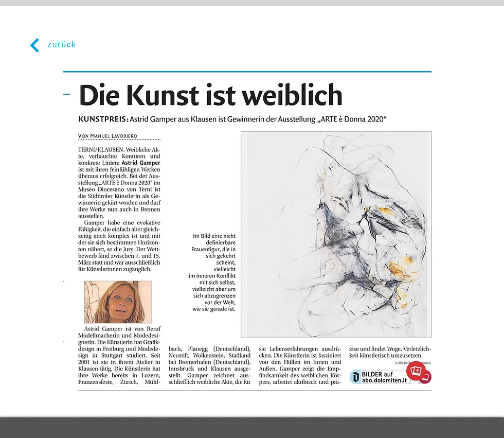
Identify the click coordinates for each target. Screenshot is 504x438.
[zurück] (52, 45)
